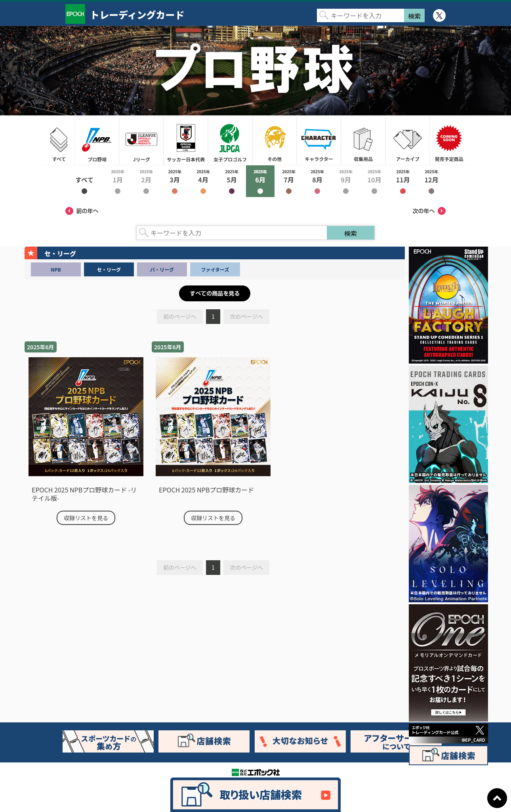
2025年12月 (431, 181)
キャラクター (319, 141)
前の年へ (82, 211)
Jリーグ (141, 141)
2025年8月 (317, 181)
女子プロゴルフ (230, 141)
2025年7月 (289, 181)
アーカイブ (408, 141)
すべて (59, 141)
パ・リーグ (162, 269)
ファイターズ (215, 269)
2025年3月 (175, 181)
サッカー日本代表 (186, 141)
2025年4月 (203, 181)
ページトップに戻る (497, 798)
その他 (275, 141)
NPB (56, 269)
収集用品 (363, 141)
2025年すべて (84, 181)
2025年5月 (232, 181)
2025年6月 (260, 181)
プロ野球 (97, 141)
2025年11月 (403, 181)
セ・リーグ (109, 269)
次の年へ (429, 211)
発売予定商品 (449, 141)
